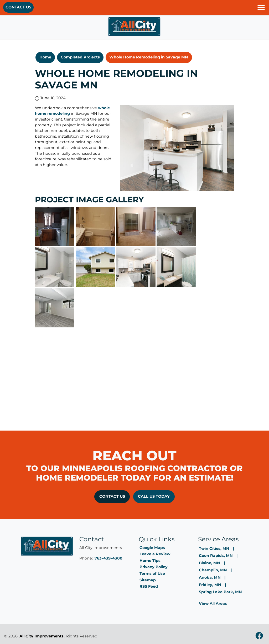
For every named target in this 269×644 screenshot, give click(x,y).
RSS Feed (149, 586)
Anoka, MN (210, 577)
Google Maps (152, 548)
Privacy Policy (154, 567)
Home (45, 57)
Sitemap (148, 580)
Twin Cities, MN (214, 548)
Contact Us (18, 7)
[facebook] (259, 636)
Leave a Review (155, 554)
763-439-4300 (108, 558)
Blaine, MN (209, 563)
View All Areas (213, 603)
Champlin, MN (213, 570)
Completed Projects (80, 57)
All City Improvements (42, 636)
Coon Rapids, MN (216, 556)
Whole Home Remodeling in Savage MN (149, 57)
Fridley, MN (210, 585)
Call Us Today (154, 496)
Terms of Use (152, 573)
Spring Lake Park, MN (220, 592)
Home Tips (150, 561)
